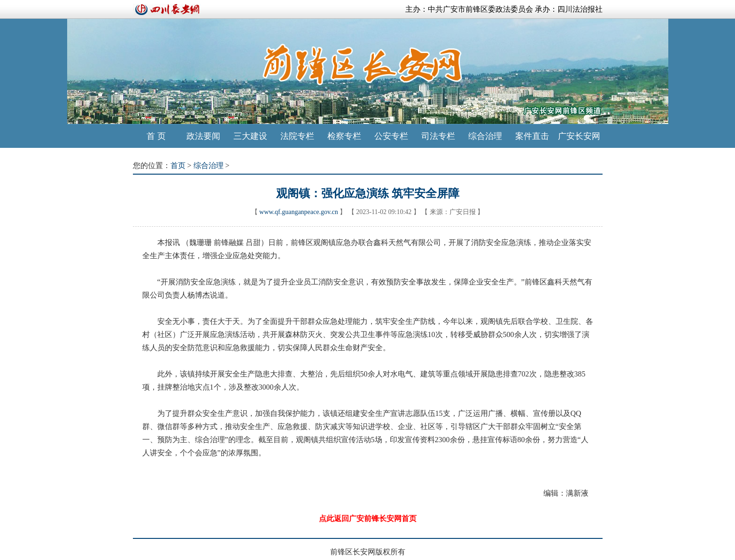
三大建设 (250, 136)
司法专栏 (438, 136)
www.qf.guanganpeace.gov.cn (299, 212)
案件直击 (532, 136)
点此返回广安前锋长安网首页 (368, 518)
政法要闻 (203, 136)
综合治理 (485, 136)
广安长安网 (579, 136)
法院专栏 (297, 136)
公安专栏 (391, 136)
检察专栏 (344, 136)
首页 (178, 165)
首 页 (156, 136)
